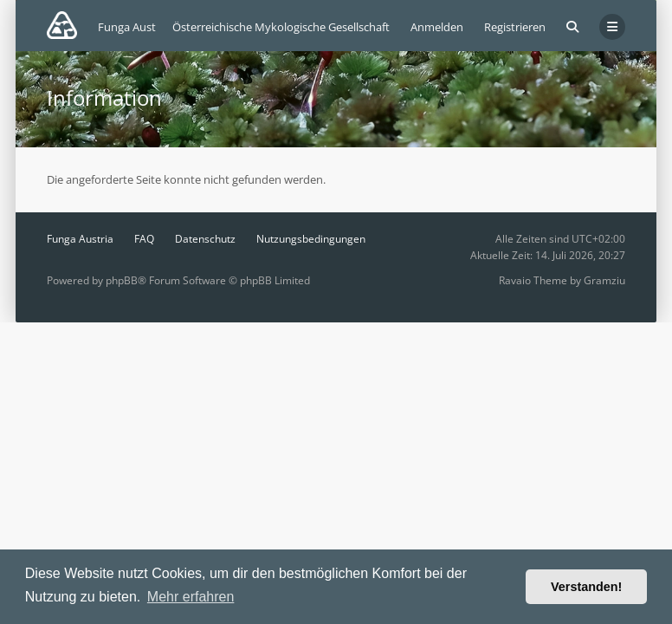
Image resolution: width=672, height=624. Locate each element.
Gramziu (604, 280)
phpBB (122, 280)
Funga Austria (80, 239)
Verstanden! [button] (586, 587)
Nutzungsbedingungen (311, 239)
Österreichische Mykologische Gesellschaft (281, 27)
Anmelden (437, 27)
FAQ (144, 239)
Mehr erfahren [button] (191, 597)
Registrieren (515, 27)
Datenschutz (205, 239)
